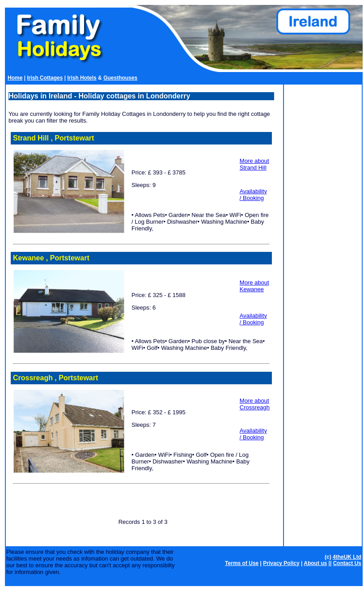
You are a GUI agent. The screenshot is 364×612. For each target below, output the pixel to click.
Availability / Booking (253, 195)
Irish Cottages (45, 78)
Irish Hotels (82, 78)
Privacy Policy (281, 563)
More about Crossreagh (255, 404)
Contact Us (347, 563)
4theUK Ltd (347, 557)
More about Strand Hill (254, 164)
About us (315, 563)
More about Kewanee (254, 286)
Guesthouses (120, 78)
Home (15, 78)
